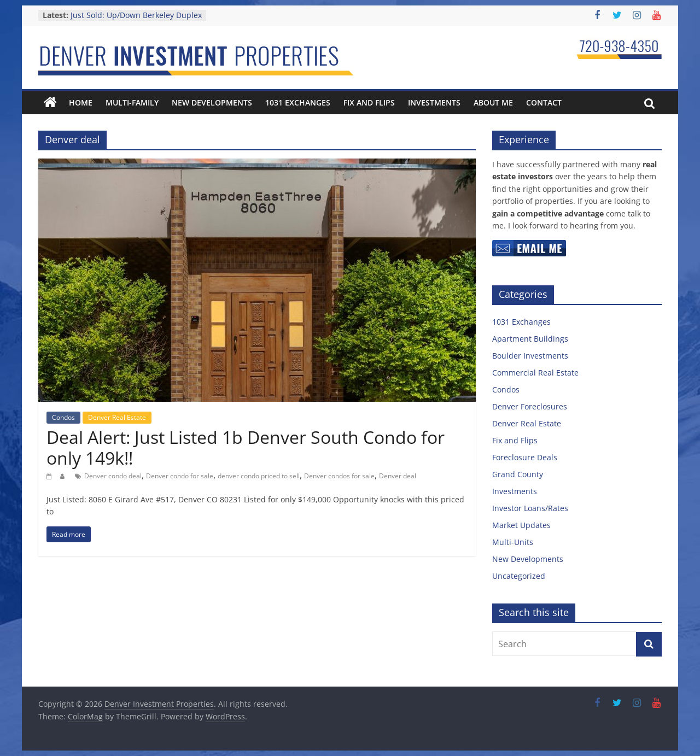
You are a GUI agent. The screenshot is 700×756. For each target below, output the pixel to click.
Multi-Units (513, 542)
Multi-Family (132, 102)
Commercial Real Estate (535, 373)
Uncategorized (519, 576)
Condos (63, 417)
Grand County (518, 474)
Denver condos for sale (339, 476)
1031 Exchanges (298, 102)
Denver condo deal (113, 476)
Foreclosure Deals (525, 457)
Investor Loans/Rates (530, 508)
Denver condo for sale (180, 476)
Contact (544, 102)
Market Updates (521, 525)
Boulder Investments (530, 356)
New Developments (212, 102)
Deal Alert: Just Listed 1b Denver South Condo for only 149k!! (246, 447)
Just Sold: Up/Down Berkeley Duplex (136, 15)
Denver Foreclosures (530, 406)
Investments (434, 102)
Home (81, 102)
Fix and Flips (369, 102)
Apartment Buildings (530, 339)
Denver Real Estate (117, 417)
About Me (493, 102)
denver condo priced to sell (259, 476)
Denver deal (398, 476)
